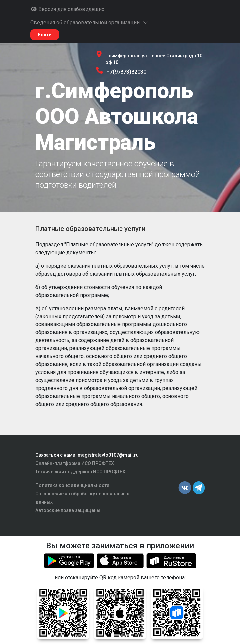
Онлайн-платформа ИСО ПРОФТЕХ (75, 463)
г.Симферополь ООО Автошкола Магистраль (117, 117)
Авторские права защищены (68, 510)
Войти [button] (45, 35)
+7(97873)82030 (126, 72)
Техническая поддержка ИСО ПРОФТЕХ (80, 472)
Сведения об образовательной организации (90, 22)
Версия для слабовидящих (67, 9)
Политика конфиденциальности (72, 485)
